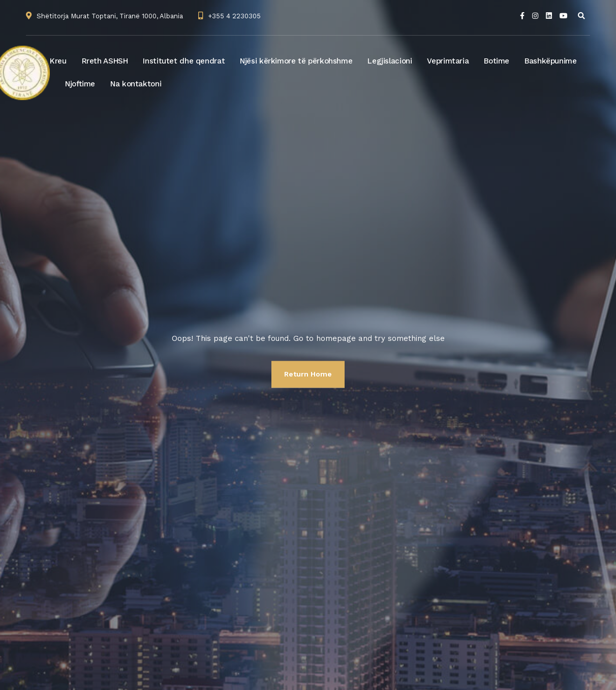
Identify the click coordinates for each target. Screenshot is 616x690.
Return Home (308, 374)
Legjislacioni (390, 61)
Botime (497, 61)
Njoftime (80, 84)
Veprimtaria (448, 61)
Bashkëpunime (551, 61)
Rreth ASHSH (105, 61)
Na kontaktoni (136, 84)
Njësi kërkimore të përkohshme (296, 61)
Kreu (58, 61)
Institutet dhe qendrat (184, 61)
